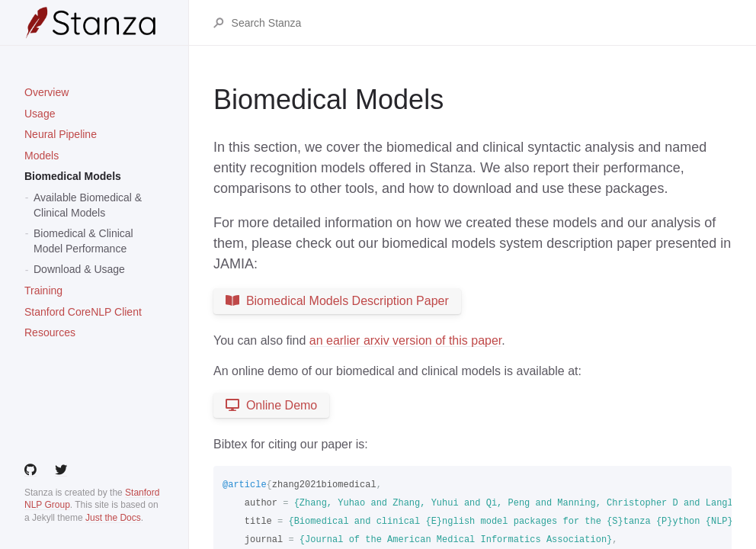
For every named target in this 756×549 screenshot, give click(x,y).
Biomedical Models (73, 176)
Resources (50, 332)
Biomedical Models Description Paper (337, 301)
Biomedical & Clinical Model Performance (83, 241)
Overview (46, 92)
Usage (40, 114)
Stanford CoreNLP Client (83, 312)
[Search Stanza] (481, 23)
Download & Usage (79, 269)
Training (43, 291)
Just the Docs (113, 518)
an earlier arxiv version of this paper (406, 340)
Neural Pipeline (61, 134)
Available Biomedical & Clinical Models (88, 205)
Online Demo (271, 405)
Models (42, 156)
